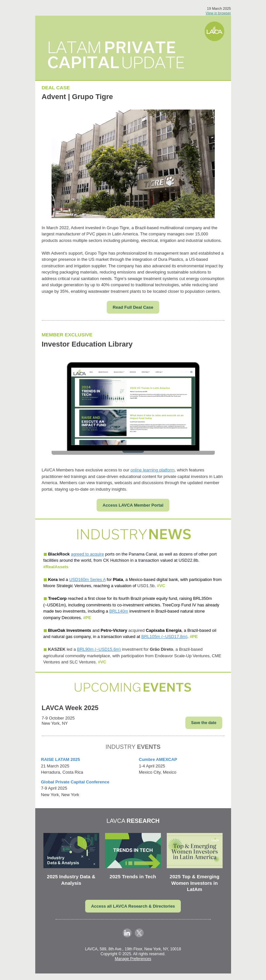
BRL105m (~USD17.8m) (164, 637)
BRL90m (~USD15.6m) (99, 649)
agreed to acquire (87, 554)
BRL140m (119, 611)
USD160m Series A (87, 579)
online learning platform (153, 470)
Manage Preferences (133, 959)
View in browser (218, 13)
